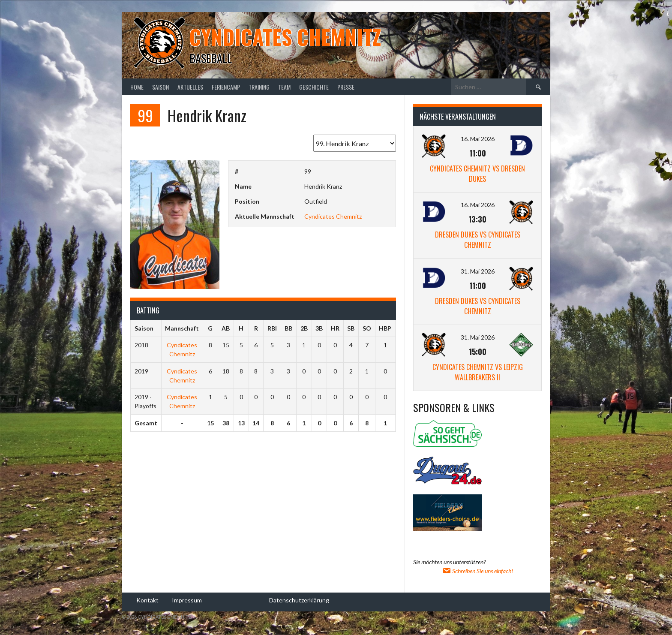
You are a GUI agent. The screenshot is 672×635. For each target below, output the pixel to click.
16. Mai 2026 (478, 139)
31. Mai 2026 (478, 271)
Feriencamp (226, 87)
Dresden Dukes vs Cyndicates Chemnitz (478, 240)
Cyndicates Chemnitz (285, 37)
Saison (160, 87)
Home (137, 87)
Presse (346, 87)
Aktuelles (190, 87)
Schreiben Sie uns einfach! (478, 571)
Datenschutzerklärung (299, 600)
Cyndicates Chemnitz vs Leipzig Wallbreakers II (478, 372)
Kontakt (147, 600)
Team (284, 87)
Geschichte (314, 87)
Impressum (187, 600)
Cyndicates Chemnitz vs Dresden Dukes (477, 174)
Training (259, 87)
